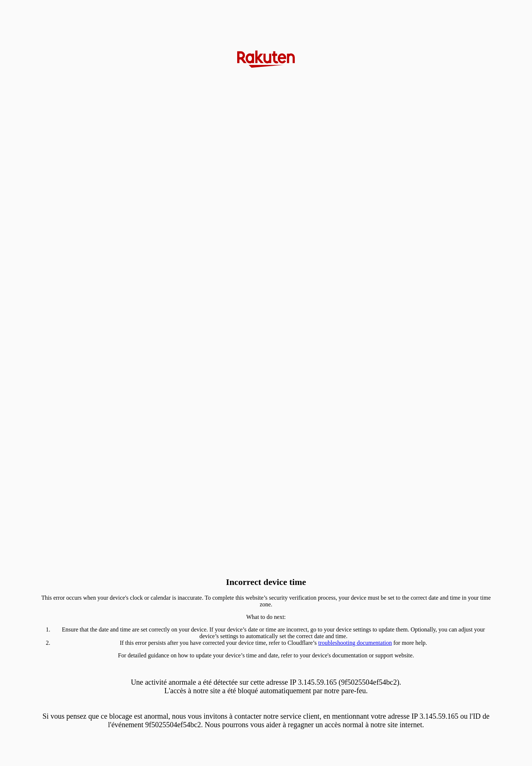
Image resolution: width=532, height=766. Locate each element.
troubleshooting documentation (355, 643)
